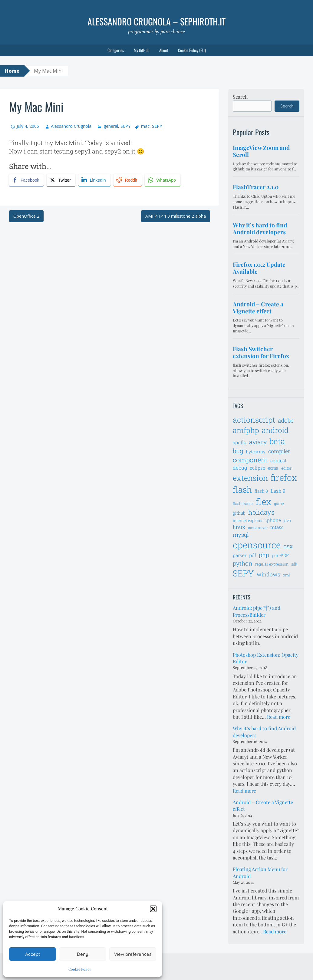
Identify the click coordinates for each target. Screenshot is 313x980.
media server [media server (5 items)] (258, 528)
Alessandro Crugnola (71, 126)
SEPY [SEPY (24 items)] (243, 573)
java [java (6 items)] (287, 520)
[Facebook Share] (26, 180)
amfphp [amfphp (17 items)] (246, 430)
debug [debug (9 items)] (240, 468)
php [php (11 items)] (264, 555)
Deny (83, 954)
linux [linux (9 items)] (239, 527)
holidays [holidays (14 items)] (261, 512)
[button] (153, 909)
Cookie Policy (80, 969)
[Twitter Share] (61, 180)
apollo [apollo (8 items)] (240, 442)
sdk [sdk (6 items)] (294, 564)
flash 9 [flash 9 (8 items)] (278, 491)
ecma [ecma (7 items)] (273, 468)
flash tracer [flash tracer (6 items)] (243, 503)
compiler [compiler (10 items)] (279, 451)
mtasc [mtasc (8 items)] (277, 527)
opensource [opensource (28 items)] (257, 545)
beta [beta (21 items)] (277, 441)
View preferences (133, 954)
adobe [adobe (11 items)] (286, 420)
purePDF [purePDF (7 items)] (280, 555)
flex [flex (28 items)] (264, 502)
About (164, 50)
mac (145, 126)
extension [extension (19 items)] (250, 478)
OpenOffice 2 (26, 216)
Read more (279, 717)
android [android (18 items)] (275, 430)
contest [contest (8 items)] (278, 460)
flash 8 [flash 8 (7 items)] (261, 491)
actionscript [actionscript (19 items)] (254, 420)
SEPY (125, 126)
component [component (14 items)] (250, 460)
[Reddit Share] (128, 180)
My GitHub (142, 50)
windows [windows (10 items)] (269, 574)
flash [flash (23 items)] (242, 489)
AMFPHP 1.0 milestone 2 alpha (176, 216)
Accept (33, 954)
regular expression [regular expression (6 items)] (272, 564)
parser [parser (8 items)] (240, 555)
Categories (116, 50)
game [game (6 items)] (279, 503)
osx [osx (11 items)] (288, 546)
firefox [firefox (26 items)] (284, 477)
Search (240, 97)
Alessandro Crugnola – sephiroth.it (156, 21)
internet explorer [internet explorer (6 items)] (248, 520)
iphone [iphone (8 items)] (273, 520)
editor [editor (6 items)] (286, 468)
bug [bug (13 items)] (238, 451)
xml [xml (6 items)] (287, 575)
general (111, 126)
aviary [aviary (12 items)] (258, 442)
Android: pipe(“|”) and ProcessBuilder (257, 611)
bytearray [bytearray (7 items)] (256, 452)
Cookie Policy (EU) (192, 50)
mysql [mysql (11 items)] (241, 535)
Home (12, 71)
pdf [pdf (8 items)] (253, 555)
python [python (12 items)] (243, 563)
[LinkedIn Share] (94, 180)
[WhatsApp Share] (163, 180)
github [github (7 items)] (239, 513)
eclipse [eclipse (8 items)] (257, 468)
